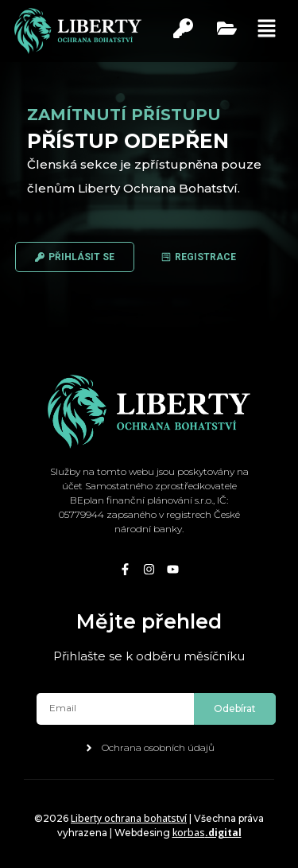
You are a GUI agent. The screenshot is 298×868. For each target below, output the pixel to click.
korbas (207, 833)
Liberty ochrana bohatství (129, 818)
